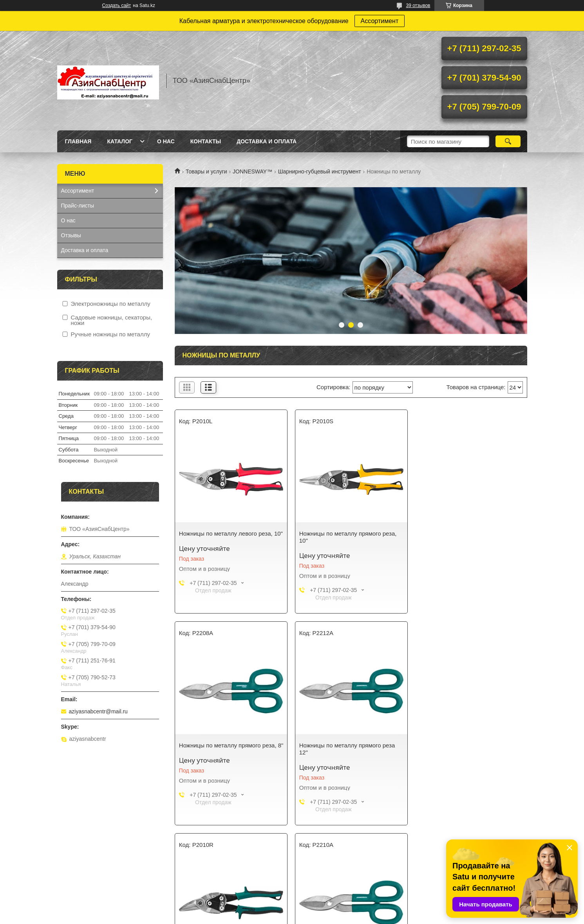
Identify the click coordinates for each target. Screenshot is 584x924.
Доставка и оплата (267, 141)
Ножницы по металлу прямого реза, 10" (348, 537)
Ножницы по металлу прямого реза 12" (227, 749)
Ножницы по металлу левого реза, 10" (231, 533)
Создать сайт (117, 5)
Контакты (206, 141)
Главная (78, 141)
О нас (166, 141)
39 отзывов (418, 5)
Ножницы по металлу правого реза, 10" (347, 749)
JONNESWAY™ (252, 171)
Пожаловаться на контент (320, 917)
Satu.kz (325, 910)
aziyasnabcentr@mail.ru (98, 711)
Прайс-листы (78, 206)
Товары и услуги (206, 171)
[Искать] (508, 141)
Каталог (120, 141)
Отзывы (71, 235)
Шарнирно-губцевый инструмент (320, 171)
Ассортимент (380, 21)
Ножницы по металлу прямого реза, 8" (467, 537)
